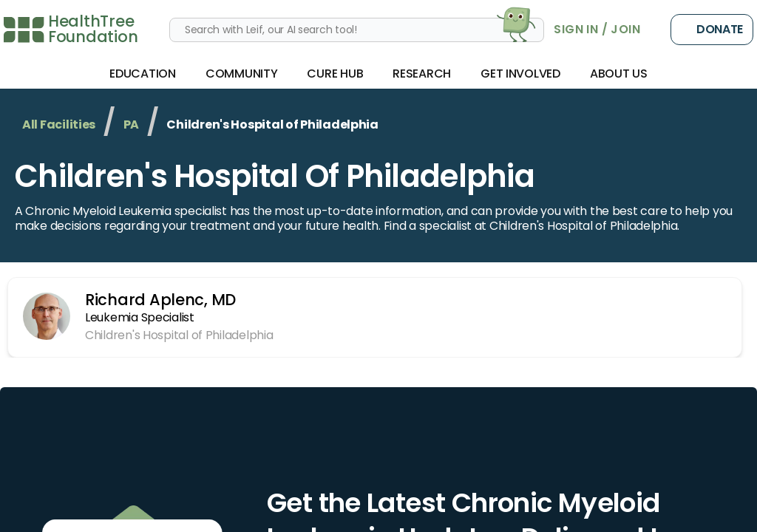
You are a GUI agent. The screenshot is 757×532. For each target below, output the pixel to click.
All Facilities (59, 125)
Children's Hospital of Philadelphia (275, 176)
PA (131, 125)
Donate (712, 30)
